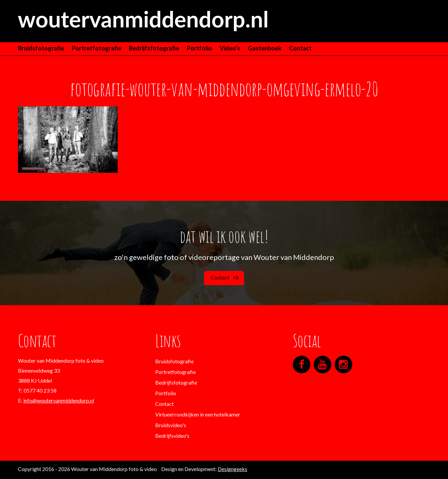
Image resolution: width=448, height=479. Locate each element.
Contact (300, 48)
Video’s (230, 48)
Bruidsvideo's (171, 425)
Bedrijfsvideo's (172, 436)
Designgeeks (232, 469)
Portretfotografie (97, 48)
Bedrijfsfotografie (154, 48)
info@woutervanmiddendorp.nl (59, 400)
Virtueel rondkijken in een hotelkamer (198, 414)
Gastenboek (265, 48)
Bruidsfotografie (41, 48)
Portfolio (199, 48)
